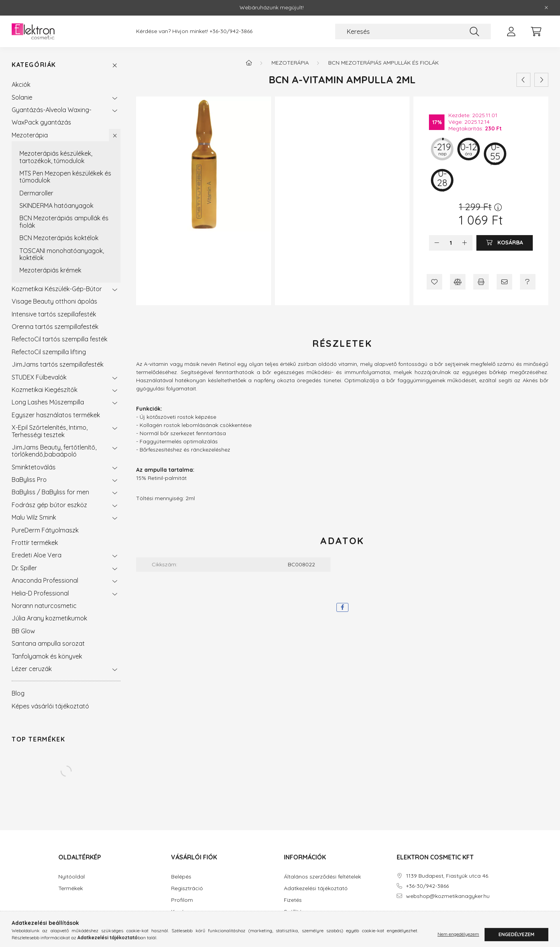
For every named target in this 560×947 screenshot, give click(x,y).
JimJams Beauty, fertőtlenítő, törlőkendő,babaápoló (54, 451)
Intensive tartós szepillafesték (54, 314)
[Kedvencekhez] (434, 282)
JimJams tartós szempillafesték (58, 364)
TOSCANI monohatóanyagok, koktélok (62, 254)
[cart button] (536, 32)
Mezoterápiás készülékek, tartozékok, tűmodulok (56, 157)
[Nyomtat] (481, 282)
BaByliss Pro (29, 480)
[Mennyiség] (451, 243)
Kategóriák (34, 65)
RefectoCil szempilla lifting (49, 352)
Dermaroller (36, 193)
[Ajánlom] (504, 282)
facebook (398, 918)
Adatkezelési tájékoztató (316, 888)
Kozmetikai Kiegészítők (45, 390)
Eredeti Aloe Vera (37, 555)
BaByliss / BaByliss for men (50, 492)
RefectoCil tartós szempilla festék (59, 339)
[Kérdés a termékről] (528, 282)
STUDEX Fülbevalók (39, 377)
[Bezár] (546, 8)
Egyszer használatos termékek (56, 415)
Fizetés (293, 900)
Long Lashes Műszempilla (48, 402)
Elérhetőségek (302, 923)
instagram (414, 918)
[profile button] (511, 32)
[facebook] (342, 607)
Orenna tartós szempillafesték (55, 327)
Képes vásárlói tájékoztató (50, 706)
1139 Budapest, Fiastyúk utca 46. (448, 876)
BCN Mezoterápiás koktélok (59, 238)
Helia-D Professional (40, 593)
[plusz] (465, 243)
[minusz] (437, 243)
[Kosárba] (505, 243)
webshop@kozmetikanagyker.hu (448, 896)
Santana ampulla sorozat (48, 643)
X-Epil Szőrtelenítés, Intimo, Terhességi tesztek (50, 431)
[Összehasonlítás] (458, 282)
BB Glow (23, 631)
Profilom (182, 900)
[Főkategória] (249, 63)
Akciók (21, 84)
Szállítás (294, 912)
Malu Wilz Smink (34, 517)
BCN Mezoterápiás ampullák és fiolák (64, 221)
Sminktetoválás (34, 467)
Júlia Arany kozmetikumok (49, 618)
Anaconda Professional (45, 580)
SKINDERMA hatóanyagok (56, 206)
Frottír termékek (35, 543)
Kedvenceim (187, 923)
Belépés (181, 877)
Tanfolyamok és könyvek (47, 656)
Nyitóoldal (72, 877)
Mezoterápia (30, 135)
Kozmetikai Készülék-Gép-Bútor (57, 289)
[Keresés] (413, 32)
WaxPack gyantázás (41, 122)
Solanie (22, 97)
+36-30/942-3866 (231, 31)
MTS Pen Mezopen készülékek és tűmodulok (65, 177)
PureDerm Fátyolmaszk (45, 530)
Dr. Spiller (24, 568)
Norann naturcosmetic (44, 606)
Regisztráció (187, 888)
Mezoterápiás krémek (50, 270)
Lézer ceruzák (32, 669)
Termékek (71, 888)
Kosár (179, 912)
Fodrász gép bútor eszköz (49, 505)
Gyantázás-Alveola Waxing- (52, 110)
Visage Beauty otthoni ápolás (54, 301)
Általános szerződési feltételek (322, 877)
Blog (18, 693)
